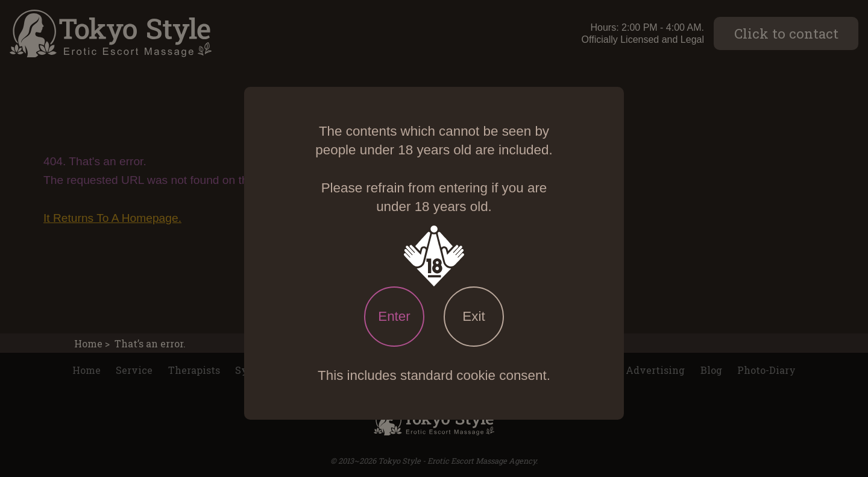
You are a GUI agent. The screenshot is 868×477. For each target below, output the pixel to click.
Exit (473, 316)
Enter (394, 316)
